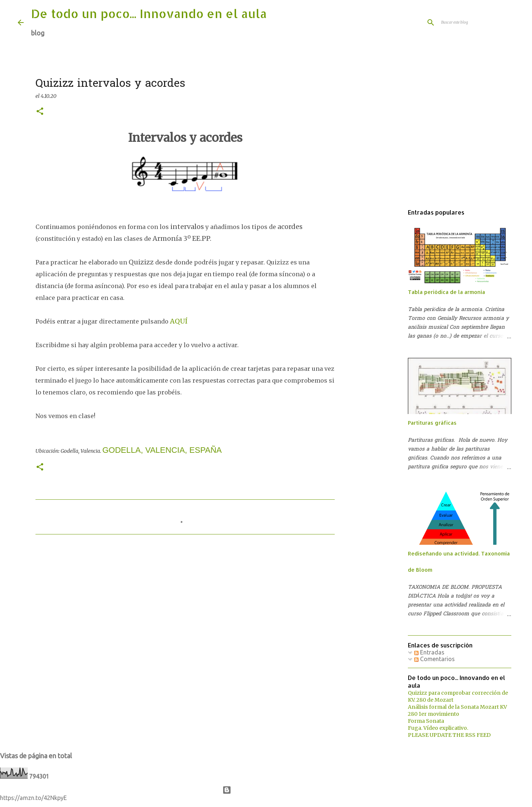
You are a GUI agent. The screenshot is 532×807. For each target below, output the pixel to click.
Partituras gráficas (432, 423)
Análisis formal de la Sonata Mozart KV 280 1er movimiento (457, 710)
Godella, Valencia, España (162, 450)
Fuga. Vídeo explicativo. (438, 728)
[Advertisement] (383, 319)
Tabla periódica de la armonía (446, 292)
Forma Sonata (426, 721)
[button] (40, 112)
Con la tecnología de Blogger (266, 790)
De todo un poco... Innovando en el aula (149, 13)
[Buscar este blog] (477, 23)
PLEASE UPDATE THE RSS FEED (449, 735)
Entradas (429, 652)
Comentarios (434, 659)
